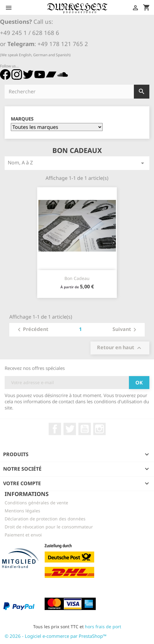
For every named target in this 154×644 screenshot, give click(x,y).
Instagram (99, 429)
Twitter (70, 429)
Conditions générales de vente (36, 503)
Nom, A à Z (77, 163)
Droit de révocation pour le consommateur (49, 527)
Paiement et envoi (23, 535)
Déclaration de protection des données (45, 519)
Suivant (125, 330)
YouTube (85, 429)
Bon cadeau (77, 278)
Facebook (55, 429)
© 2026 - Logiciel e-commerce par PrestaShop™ (56, 636)
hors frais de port (103, 627)
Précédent (32, 330)
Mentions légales (22, 511)
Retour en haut (120, 348)
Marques (22, 119)
